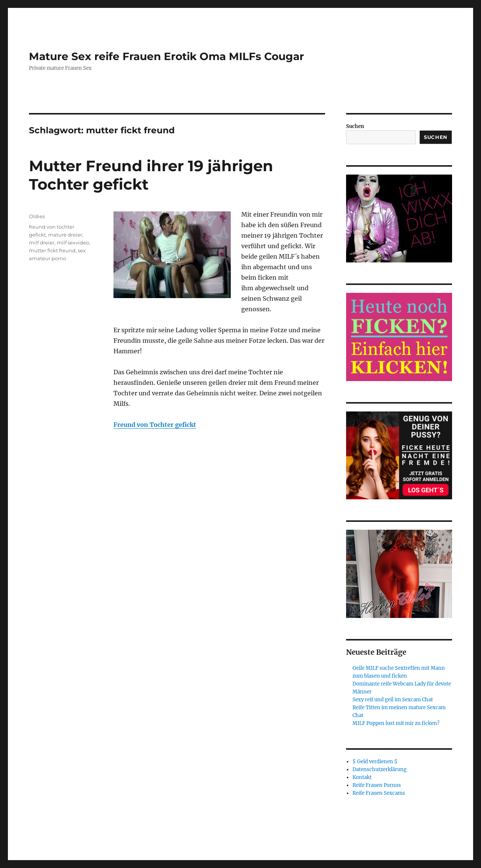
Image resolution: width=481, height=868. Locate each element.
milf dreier (42, 243)
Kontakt (362, 777)
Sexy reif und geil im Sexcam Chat (393, 700)
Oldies (37, 216)
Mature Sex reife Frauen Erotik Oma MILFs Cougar (166, 56)
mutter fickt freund (52, 250)
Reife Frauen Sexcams (379, 793)
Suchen (355, 126)
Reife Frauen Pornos (377, 785)
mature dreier (65, 235)
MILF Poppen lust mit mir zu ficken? (396, 723)
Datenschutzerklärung (380, 769)
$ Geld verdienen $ (375, 762)
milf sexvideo (73, 243)
